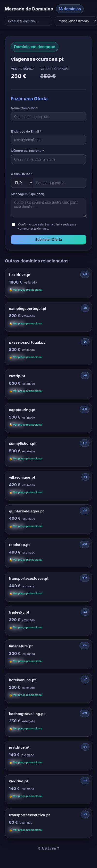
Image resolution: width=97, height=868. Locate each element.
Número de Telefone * (27, 151)
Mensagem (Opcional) (28, 194)
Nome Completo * (24, 108)
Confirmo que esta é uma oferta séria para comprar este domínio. (47, 226)
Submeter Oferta (48, 240)
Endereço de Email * (26, 131)
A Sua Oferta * (22, 174)
